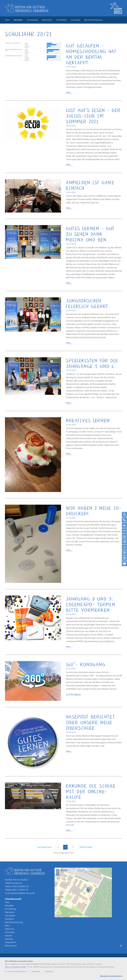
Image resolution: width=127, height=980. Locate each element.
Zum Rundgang (73, 694)
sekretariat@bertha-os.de (23, 893)
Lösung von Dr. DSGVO (115, 916)
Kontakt (9, 936)
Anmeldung (32, 20)
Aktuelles (18, 20)
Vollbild (64, 870)
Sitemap (9, 939)
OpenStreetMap (98, 916)
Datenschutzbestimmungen (16, 967)
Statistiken (35, 971)
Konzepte (76, 20)
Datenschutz (11, 946)
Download (10, 932)
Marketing (48, 971)
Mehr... (69, 93)
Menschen (47, 20)
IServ (7, 926)
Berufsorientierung (93, 20)
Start (7, 20)
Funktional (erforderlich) (16, 971)
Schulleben (62, 20)
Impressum (10, 942)
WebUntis (9, 929)
